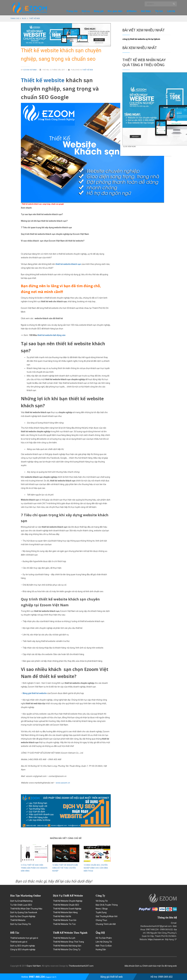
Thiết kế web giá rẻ (19, 942)
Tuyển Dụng (101, 912)
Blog (24, 18)
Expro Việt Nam (34, 966)
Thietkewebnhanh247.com (81, 966)
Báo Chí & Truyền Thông (107, 905)
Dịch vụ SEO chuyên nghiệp (23, 946)
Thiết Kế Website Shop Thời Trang (68, 942)
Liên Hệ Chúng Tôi (104, 942)
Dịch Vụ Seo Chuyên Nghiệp (23, 916)
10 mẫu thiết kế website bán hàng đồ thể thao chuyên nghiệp (65, 868)
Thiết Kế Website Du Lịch (64, 938)
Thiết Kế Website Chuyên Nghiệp (68, 901)
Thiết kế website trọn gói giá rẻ (24, 938)
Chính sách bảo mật (152, 966)
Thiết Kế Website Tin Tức (64, 924)
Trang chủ (15, 18)
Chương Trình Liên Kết (106, 924)
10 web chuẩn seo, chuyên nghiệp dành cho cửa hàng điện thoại (96, 868)
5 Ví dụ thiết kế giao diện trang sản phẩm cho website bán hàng (34, 868)
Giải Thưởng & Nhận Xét (107, 916)
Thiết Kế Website (18, 920)
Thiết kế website (43, 80)
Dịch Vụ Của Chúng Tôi (21, 924)
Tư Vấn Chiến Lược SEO (21, 905)
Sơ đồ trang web (169, 966)
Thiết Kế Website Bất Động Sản (67, 946)
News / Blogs (102, 909)
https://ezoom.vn (156, 939)
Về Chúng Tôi (102, 901)
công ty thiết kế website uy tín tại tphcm (141, 39)
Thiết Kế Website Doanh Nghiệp (67, 909)
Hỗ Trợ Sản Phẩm (104, 938)
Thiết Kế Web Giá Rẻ (62, 916)
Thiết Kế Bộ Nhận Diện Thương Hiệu (26, 909)
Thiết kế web (34, 18)
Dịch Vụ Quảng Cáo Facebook (24, 912)
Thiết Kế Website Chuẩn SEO (66, 905)
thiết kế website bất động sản (51, 335)
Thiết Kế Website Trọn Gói (65, 920)
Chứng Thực (101, 920)
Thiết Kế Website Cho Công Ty (67, 950)
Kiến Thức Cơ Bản (104, 946)
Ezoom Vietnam (30, 70)
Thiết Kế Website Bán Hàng (65, 912)
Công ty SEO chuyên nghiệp (23, 950)
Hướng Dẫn (101, 950)
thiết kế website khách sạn (68, 264)
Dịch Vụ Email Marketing (21, 901)
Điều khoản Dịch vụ (133, 966)
